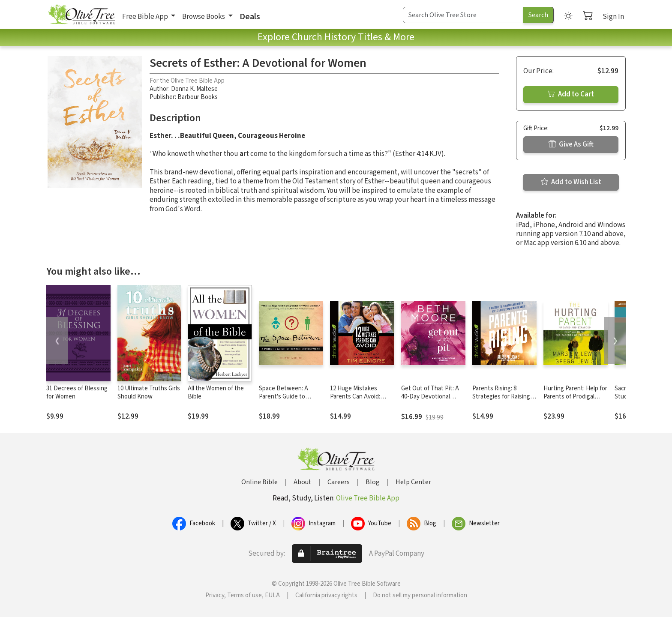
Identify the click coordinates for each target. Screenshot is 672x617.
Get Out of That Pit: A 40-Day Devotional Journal (430, 397)
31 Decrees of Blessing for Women (77, 392)
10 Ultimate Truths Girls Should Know (149, 392)
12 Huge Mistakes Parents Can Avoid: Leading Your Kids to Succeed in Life (357, 401)
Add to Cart (571, 94)
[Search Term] (463, 15)
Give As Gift (571, 144)
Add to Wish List (571, 182)
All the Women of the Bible (216, 392)
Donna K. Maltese (194, 89)
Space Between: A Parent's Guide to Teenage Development (289, 397)
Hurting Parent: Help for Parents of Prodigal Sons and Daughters (575, 397)
